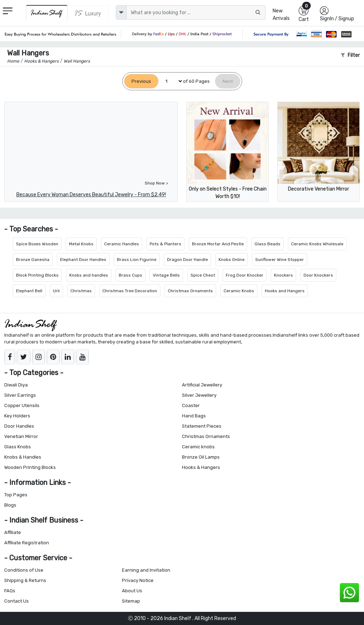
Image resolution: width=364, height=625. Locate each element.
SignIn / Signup (337, 19)
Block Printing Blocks (37, 275)
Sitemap (131, 601)
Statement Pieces (202, 426)
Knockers (283, 275)
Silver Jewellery (199, 395)
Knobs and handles (89, 275)
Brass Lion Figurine (137, 260)
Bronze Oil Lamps (201, 457)
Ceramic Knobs (239, 291)
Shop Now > (156, 183)
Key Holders (17, 416)
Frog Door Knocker (245, 275)
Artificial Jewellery (202, 385)
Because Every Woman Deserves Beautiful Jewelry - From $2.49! (91, 195)
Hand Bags (194, 416)
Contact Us (17, 601)
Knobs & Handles (23, 457)
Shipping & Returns (25, 580)
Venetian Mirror (21, 436)
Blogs (10, 505)
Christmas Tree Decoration (130, 291)
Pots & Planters (165, 244)
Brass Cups (130, 275)
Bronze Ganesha (33, 260)
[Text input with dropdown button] (196, 12)
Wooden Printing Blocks (30, 467)
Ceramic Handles (122, 244)
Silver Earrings (20, 395)
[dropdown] (121, 12)
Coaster (191, 405)
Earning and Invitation (146, 570)
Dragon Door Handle (188, 260)
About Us (132, 591)
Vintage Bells (166, 275)
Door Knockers (318, 275)
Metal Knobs (81, 244)
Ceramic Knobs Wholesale (317, 244)
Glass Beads (267, 244)
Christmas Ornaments (190, 291)
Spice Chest (203, 275)
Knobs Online (232, 260)
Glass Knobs (18, 447)
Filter (350, 55)
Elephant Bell (29, 291)
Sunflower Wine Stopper (280, 260)
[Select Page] (171, 81)
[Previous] (141, 81)
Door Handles (19, 426)
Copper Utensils (22, 405)
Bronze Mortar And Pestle (218, 244)
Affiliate (13, 532)
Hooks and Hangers (285, 291)
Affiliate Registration (27, 543)
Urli (56, 291)
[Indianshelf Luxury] (88, 13)
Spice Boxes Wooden (37, 244)
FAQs (10, 591)
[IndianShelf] (47, 13)
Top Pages (16, 495)
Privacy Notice (138, 580)
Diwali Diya (16, 385)
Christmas (81, 291)
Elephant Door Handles (83, 260)
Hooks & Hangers (201, 467)
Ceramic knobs (198, 447)
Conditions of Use (24, 570)
